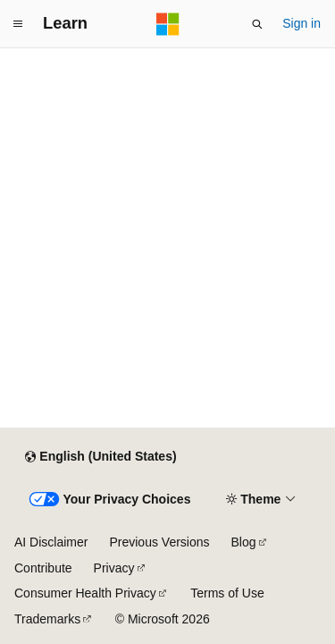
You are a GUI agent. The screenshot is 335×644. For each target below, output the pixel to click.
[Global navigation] (18, 24)
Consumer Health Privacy (85, 593)
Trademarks (47, 619)
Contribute (43, 568)
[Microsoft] (168, 24)
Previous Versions (159, 542)
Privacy (114, 568)
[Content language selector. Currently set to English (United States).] (100, 457)
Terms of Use (227, 593)
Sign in (301, 23)
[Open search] (257, 24)
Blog (244, 542)
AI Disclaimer (51, 542)
